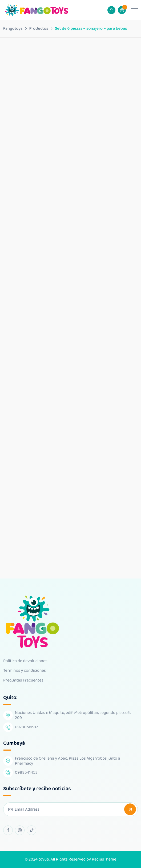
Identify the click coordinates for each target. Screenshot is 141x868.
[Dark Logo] (37, 10)
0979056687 (26, 727)
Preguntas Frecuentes (23, 680)
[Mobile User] (111, 10)
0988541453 (26, 773)
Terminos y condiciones (25, 671)
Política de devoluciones (25, 661)
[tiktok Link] (31, 830)
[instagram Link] (20, 830)
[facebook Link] (8, 830)
